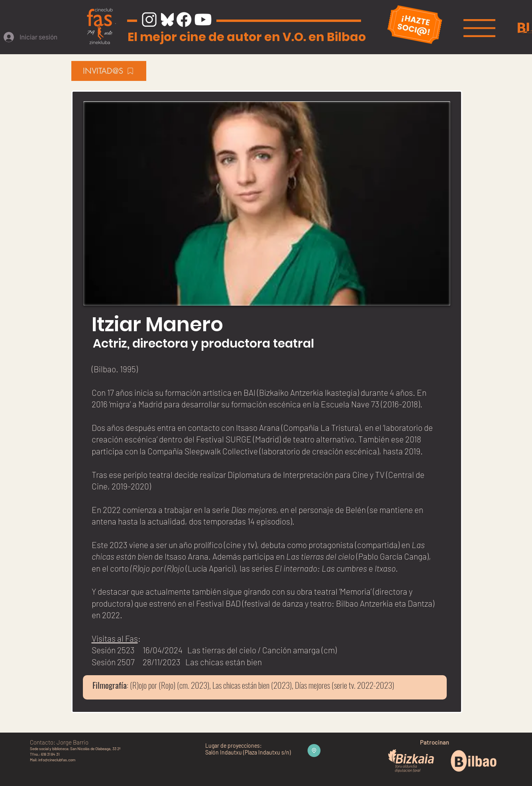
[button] (479, 28)
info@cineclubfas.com (57, 760)
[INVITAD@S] (109, 71)
